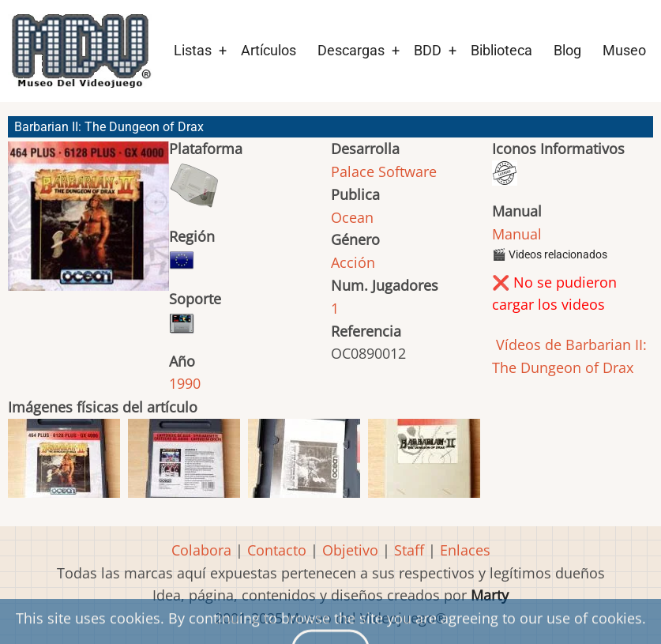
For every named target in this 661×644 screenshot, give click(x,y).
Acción (353, 262)
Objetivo (350, 550)
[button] (88, 223)
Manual (517, 234)
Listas (193, 50)
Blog (567, 50)
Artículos (269, 50)
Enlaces (465, 550)
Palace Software (384, 171)
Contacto (277, 550)
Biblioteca (501, 50)
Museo (624, 50)
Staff (409, 550)
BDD (428, 50)
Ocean (352, 217)
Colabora (201, 550)
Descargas (351, 50)
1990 (185, 383)
